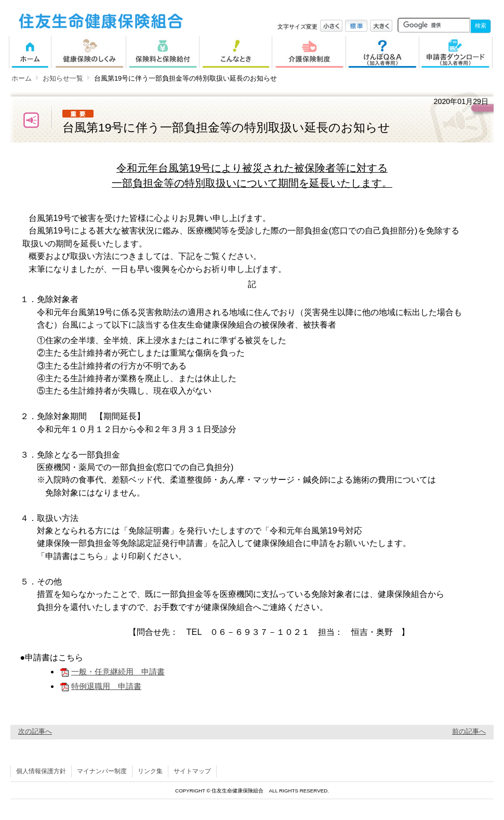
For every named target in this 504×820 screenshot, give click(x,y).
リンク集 (150, 771)
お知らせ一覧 (63, 78)
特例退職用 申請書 (100, 686)
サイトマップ (192, 771)
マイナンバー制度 (102, 771)
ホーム (22, 78)
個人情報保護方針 (41, 771)
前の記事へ (469, 731)
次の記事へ (35, 731)
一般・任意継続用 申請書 (112, 672)
